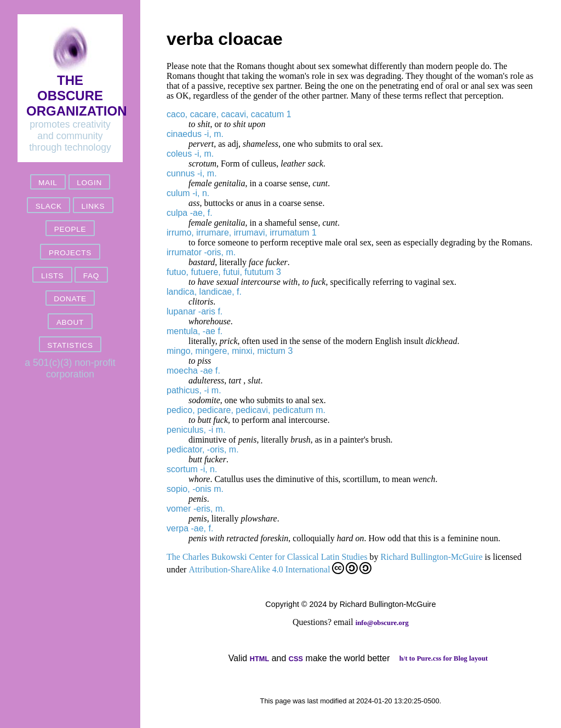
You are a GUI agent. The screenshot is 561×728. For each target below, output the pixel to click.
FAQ (91, 276)
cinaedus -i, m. (195, 134)
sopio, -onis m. (195, 489)
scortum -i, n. (192, 469)
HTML (260, 659)
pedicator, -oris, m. (203, 449)
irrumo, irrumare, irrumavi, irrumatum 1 (242, 233)
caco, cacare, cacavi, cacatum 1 (229, 114)
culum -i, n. (188, 193)
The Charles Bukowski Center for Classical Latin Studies (267, 557)
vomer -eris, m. (196, 509)
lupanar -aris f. (194, 311)
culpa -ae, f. (190, 213)
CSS (296, 659)
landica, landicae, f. (204, 292)
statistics (70, 345)
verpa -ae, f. (190, 528)
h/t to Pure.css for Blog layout (444, 658)
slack (49, 206)
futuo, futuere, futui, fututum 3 (224, 272)
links (93, 206)
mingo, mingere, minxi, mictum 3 (230, 351)
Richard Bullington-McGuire (432, 557)
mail (48, 183)
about (70, 322)
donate (70, 299)
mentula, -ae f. (194, 331)
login (89, 183)
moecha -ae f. (193, 371)
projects (70, 253)
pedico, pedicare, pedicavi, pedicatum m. (246, 410)
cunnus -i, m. (192, 173)
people (70, 229)
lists (52, 276)
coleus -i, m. (190, 154)
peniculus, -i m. (196, 430)
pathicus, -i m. (194, 390)
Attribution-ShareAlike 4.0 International (280, 568)
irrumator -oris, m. (201, 252)
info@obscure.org (382, 623)
